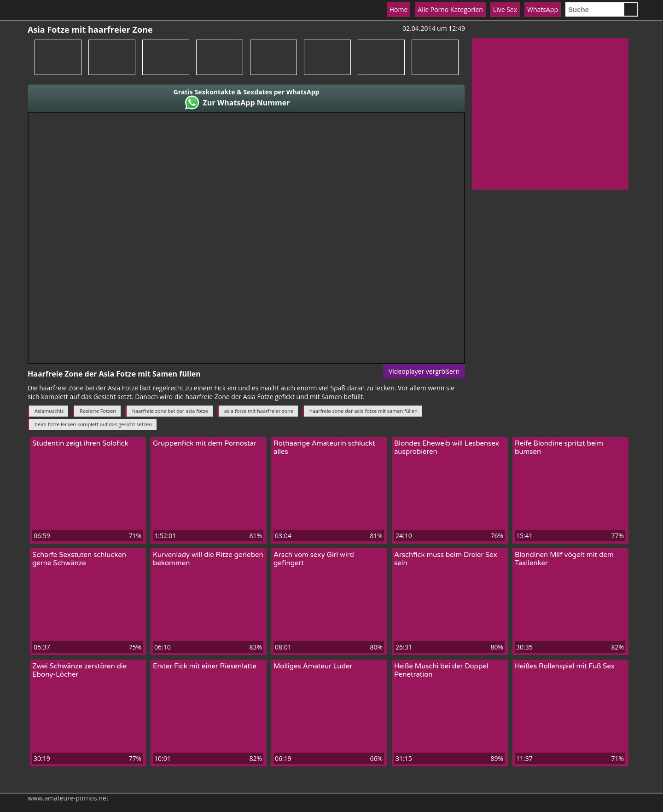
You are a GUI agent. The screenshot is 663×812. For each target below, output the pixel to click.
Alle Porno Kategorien (450, 9)
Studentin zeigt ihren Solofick (80, 443)
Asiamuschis (49, 411)
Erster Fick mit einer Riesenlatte (205, 666)
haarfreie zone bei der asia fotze (170, 411)
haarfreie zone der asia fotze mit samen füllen (363, 411)
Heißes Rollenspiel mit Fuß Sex (565, 666)
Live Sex (505, 9)
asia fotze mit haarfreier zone (259, 411)
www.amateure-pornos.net (68, 798)
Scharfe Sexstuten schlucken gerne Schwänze (79, 559)
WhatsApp (543, 9)
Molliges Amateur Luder (313, 666)
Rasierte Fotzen (98, 411)
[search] (594, 9)
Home (399, 9)
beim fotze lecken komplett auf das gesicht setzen (93, 424)
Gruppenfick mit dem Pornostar (205, 443)
